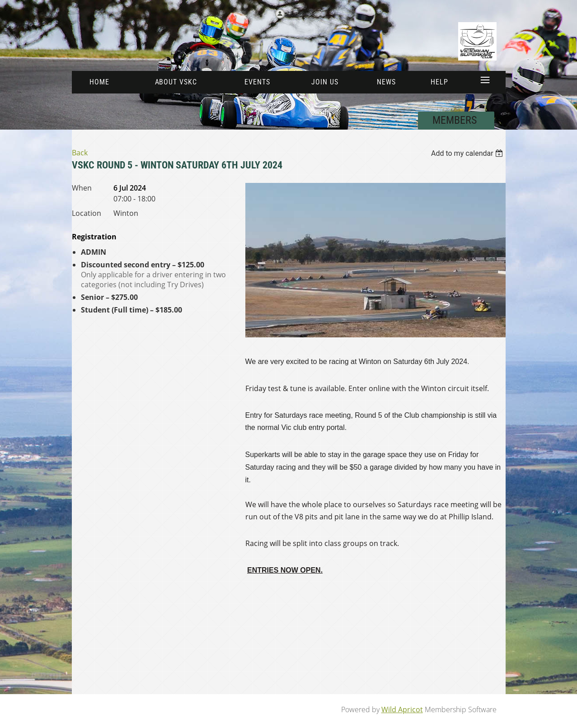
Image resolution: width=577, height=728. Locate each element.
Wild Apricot (402, 709)
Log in (296, 13)
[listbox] (468, 153)
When (82, 188)
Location (87, 213)
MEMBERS (456, 120)
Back (80, 153)
